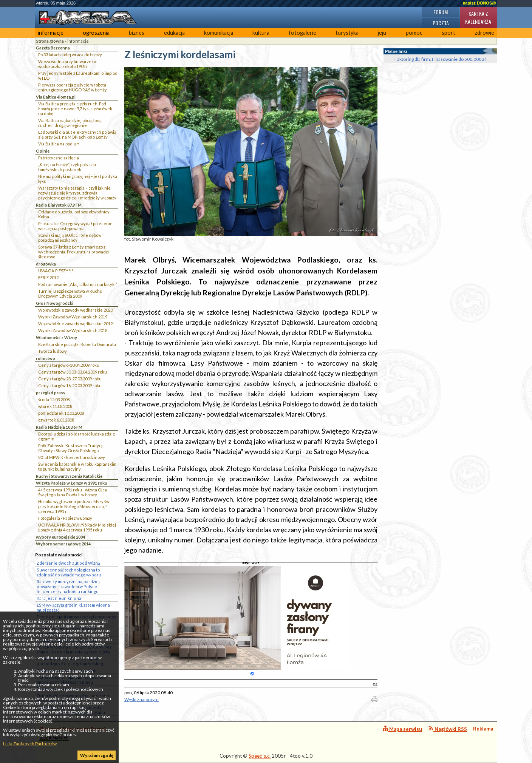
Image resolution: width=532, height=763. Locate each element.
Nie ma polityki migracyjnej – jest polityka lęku (78, 179)
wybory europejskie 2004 (60, 537)
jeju (382, 33)
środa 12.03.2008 (54, 399)
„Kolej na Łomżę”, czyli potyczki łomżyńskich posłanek (67, 167)
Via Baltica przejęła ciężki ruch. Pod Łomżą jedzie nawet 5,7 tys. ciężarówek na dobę (75, 109)
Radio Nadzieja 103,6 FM (59, 427)
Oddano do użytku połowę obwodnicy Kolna (74, 214)
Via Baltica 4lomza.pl (56, 97)
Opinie (43, 151)
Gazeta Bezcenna (53, 48)
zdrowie (484, 33)
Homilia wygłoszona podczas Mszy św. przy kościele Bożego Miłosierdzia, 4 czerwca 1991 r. (74, 506)
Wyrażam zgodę (97, 755)
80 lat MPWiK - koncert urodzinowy (72, 457)
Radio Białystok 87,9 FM (59, 205)
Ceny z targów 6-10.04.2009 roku (69, 365)
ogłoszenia (96, 33)
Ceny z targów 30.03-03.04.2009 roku (73, 372)
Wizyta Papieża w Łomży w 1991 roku (72, 483)
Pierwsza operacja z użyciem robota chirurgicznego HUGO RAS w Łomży (73, 87)
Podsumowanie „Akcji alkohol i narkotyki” (78, 284)
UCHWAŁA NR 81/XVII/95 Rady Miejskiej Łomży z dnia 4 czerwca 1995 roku (77, 527)
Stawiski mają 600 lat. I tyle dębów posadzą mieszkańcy (70, 238)
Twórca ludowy (53, 351)
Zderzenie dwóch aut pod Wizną (68, 563)
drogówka (46, 264)
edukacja (174, 33)
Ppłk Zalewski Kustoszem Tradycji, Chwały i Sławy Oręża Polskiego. (71, 448)
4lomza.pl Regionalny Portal (72, 733)
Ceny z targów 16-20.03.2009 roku (70, 385)
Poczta (441, 23)
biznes (137, 33)
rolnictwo (46, 358)
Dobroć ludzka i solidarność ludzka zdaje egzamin (77, 436)
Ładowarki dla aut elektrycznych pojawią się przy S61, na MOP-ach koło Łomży (77, 134)
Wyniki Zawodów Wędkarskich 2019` (73, 317)
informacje (51, 33)
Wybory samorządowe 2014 (63, 544)
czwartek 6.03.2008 (56, 420)
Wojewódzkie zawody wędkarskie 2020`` (77, 310)
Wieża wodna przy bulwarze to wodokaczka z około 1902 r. (67, 64)
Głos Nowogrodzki (55, 303)
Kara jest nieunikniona (59, 598)
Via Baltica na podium (59, 144)
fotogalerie (302, 33)
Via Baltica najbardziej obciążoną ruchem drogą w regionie (70, 123)
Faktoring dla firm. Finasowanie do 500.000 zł (440, 59)
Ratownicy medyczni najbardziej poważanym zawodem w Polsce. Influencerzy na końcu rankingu (68, 586)
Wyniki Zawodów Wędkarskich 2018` (73, 330)
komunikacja (219, 33)
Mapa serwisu (402, 729)
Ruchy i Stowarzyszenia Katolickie (69, 476)
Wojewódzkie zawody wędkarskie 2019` (76, 324)
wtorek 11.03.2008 (55, 406)
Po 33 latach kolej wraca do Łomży (70, 55)
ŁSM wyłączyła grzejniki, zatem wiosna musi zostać (73, 607)
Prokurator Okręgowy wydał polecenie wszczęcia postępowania (75, 226)
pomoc (414, 33)
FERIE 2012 (48, 277)
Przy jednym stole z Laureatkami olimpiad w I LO (78, 76)
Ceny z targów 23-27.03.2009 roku (70, 379)
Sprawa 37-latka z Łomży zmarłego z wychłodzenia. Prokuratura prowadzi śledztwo (73, 252)
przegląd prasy (51, 393)
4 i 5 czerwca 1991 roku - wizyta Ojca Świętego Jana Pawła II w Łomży (73, 492)
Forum (441, 12)
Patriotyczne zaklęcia (59, 158)
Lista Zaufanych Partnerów (30, 744)
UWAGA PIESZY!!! (56, 271)
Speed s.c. (260, 756)
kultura (261, 33)
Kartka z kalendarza (478, 17)
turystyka (347, 33)
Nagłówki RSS (448, 729)
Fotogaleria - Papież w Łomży (65, 518)
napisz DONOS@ (479, 3)
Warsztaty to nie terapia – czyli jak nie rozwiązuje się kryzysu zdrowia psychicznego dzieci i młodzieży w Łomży (77, 193)
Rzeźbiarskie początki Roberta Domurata (77, 344)
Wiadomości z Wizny (56, 337)
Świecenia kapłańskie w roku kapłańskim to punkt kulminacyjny (77, 466)
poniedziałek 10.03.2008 (61, 413)
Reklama (483, 729)
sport (448, 33)
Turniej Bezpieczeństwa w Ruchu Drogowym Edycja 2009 (70, 293)
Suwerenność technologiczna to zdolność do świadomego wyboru (69, 572)
